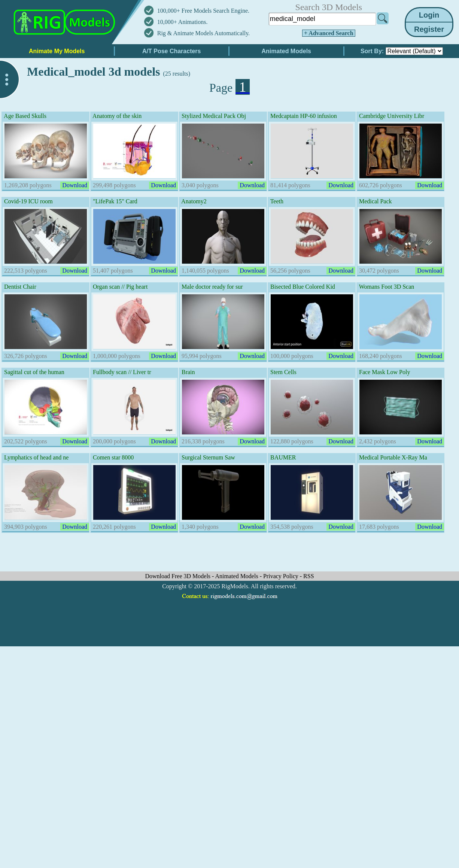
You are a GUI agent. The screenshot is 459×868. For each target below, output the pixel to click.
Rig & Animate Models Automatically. (203, 33)
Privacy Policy (282, 576)
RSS (308, 576)
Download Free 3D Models (178, 576)
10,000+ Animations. (183, 22)
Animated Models (238, 576)
